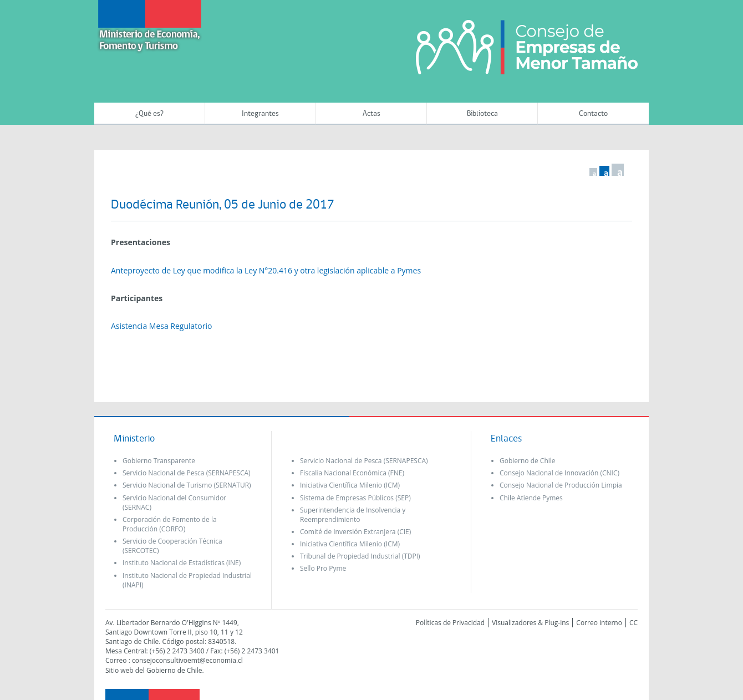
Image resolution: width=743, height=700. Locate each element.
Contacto (593, 114)
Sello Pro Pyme (323, 568)
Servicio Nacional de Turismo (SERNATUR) (187, 485)
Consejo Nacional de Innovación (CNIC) (559, 473)
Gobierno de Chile (528, 461)
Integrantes (260, 114)
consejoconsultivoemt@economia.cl (187, 660)
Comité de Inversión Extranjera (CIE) (355, 532)
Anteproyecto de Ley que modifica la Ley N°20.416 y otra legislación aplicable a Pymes (266, 270)
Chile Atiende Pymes (531, 498)
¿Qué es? (149, 114)
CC (633, 623)
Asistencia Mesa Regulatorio (161, 326)
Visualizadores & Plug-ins (530, 623)
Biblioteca (482, 114)
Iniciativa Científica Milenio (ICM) (350, 485)
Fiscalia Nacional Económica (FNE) (352, 473)
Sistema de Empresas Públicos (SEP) (355, 498)
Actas (371, 114)
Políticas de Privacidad (450, 623)
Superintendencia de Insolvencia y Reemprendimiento (353, 515)
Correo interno (599, 623)
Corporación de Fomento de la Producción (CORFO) (170, 524)
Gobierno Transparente (159, 461)
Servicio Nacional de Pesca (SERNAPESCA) (187, 473)
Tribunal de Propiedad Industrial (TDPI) (360, 556)
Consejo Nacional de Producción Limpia (561, 485)
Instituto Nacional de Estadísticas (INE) (182, 563)
